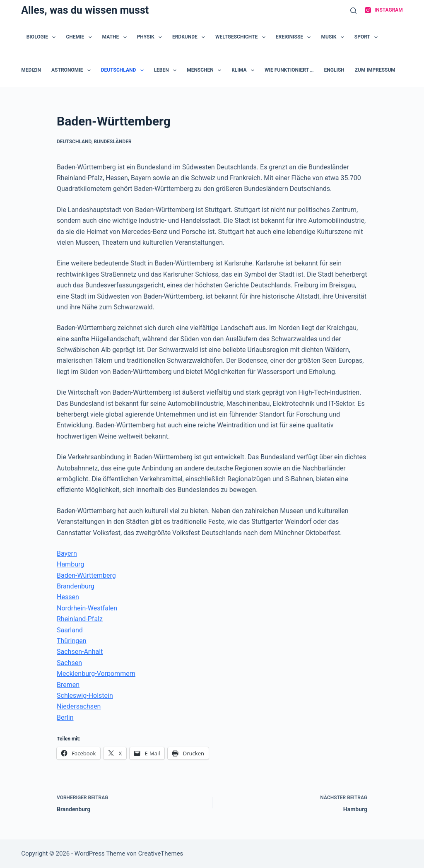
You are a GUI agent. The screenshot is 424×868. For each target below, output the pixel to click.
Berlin (65, 717)
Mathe (116, 37)
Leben (167, 70)
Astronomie (73, 70)
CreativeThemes (161, 854)
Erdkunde (190, 37)
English (334, 70)
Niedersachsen (79, 706)
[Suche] (353, 11)
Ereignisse (295, 37)
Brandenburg (76, 586)
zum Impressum (375, 70)
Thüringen (72, 641)
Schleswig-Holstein (85, 696)
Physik (151, 37)
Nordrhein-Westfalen (87, 608)
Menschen (206, 70)
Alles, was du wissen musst (85, 10)
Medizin (31, 70)
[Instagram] (384, 10)
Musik (334, 37)
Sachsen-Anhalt (80, 652)
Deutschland (124, 70)
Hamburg (70, 564)
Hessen (68, 597)
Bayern (67, 553)
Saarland (70, 630)
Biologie (43, 37)
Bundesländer (112, 142)
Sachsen (69, 663)
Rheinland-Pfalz (80, 619)
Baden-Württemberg (86, 575)
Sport (368, 37)
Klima (245, 70)
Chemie (80, 37)
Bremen (68, 685)
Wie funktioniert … (289, 70)
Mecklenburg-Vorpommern (96, 674)
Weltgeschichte (242, 37)
